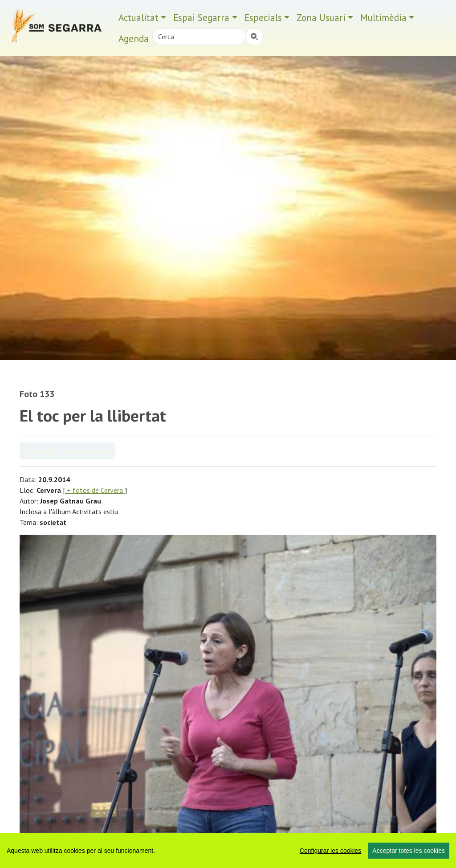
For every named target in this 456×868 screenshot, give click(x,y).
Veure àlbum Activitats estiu (67, 451)
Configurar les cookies (331, 851)
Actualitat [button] (138, 18)
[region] (228, 851)
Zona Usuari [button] (321, 18)
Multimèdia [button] (383, 18)
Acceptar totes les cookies (409, 851)
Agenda (134, 39)
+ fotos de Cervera (95, 490)
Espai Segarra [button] (201, 18)
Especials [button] (263, 18)
